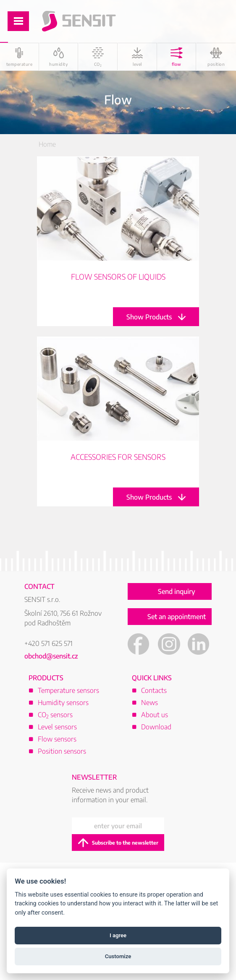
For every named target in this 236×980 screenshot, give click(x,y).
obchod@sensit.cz (51, 656)
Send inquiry (177, 591)
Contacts (154, 690)
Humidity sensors (63, 703)
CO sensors (55, 715)
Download (156, 727)
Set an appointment (177, 617)
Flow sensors (57, 739)
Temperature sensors (68, 690)
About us (155, 715)
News (149, 703)
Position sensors (62, 751)
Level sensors (57, 727)
